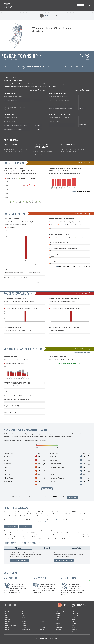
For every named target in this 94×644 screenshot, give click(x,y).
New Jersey (47, 16)
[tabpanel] (47, 557)
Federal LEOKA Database (83, 191)
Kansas (24, 624)
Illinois (24, 619)
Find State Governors (19, 560)
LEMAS (88, 266)
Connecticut (8, 624)
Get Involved (81, 605)
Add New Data (72, 497)
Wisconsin (75, 628)
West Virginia (76, 630)
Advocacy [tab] (18, 548)
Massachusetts (26, 630)
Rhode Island (59, 630)
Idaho (23, 617)
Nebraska (41, 630)
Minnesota (41, 617)
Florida (7, 630)
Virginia (74, 621)
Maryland (41, 611)
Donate (81, 5)
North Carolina (43, 626)
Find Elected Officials (64, 560)
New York (58, 619)
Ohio (57, 621)
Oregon (57, 626)
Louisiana (25, 628)
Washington (75, 626)
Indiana (24, 621)
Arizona (7, 617)
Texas (74, 617)
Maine (40, 613)
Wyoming (75, 632)
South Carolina (76, 611)
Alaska (7, 611)
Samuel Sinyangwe (46, 522)
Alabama (8, 613)
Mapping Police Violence (39, 283)
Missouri (41, 619)
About (46, 5)
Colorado (8, 621)
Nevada (57, 617)
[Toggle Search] (89, 5)
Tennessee (75, 615)
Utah (73, 619)
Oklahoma (58, 624)
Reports (62, 5)
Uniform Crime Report (65, 266)
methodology (11, 526)
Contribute (71, 5)
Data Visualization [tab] (76, 548)
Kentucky (24, 626)
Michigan (41, 615)
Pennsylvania (59, 628)
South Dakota (76, 613)
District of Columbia (10, 626)
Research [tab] (47, 548)
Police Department (40, 265)
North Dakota (42, 628)
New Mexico (59, 615)
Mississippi (42, 621)
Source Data (26, 526)
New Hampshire (60, 611)
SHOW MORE (47, 489)
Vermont (74, 624)
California (8, 619)
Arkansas (8, 615)
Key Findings (54, 5)
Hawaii (24, 613)
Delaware (8, 628)
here (58, 520)
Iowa (23, 615)
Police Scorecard (9, 6)
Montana (41, 624)
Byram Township (21, 56)
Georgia (24, 611)
